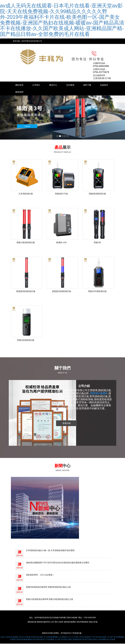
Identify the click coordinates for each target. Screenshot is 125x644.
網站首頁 (20, 85)
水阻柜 (61, 622)
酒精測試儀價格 (70, 622)
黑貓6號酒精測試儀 (97, 194)
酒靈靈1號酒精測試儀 (61, 292)
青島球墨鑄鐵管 (82, 622)
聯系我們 (38, 92)
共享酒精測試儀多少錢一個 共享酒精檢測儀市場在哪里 (50, 551)
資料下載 (91, 85)
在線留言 (20, 92)
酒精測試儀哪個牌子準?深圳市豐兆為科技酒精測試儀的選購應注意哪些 (58, 563)
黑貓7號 (97, 243)
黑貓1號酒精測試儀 (26, 341)
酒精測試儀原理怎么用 (45, 622)
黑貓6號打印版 (61, 194)
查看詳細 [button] (67, 423)
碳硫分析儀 (93, 622)
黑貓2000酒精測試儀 (97, 292)
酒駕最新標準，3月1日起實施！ (40, 575)
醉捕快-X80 (61, 243)
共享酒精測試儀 (26, 194)
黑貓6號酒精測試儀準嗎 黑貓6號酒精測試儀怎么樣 (48, 587)
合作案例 (73, 85)
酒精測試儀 (32, 622)
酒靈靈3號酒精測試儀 (26, 292)
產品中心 (55, 85)
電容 (56, 622)
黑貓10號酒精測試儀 (26, 243)
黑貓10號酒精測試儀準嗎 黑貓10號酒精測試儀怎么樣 (50, 600)
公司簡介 (38, 85)
